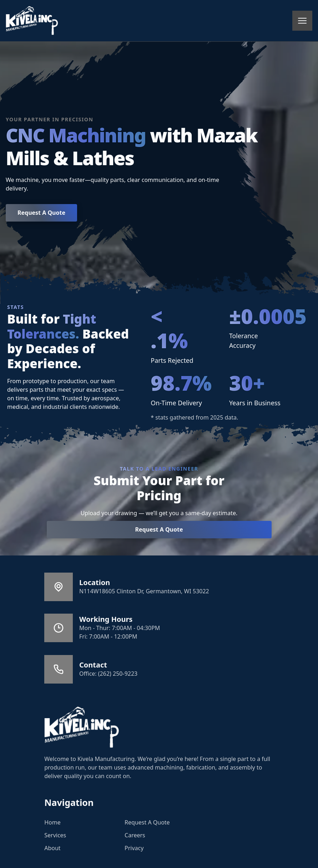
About (52, 848)
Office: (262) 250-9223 (108, 674)
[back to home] (32, 21)
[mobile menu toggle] (302, 21)
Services (55, 835)
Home (52, 822)
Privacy (134, 848)
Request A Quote (41, 213)
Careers (135, 835)
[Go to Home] (82, 727)
